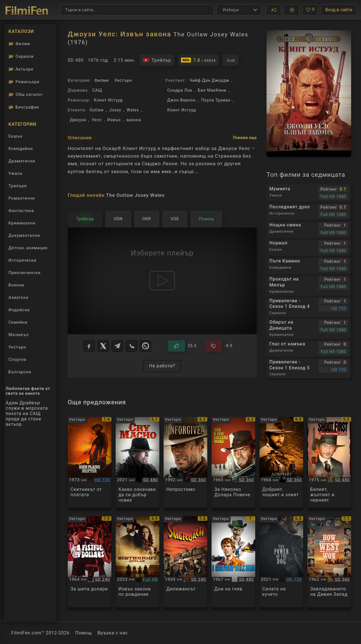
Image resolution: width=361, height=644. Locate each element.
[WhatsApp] (146, 346)
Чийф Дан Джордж (209, 80)
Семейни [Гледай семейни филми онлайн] (18, 322)
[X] (103, 346)
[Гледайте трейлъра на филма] (157, 60)
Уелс (97, 120)
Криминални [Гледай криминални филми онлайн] (22, 223)
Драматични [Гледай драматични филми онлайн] (22, 161)
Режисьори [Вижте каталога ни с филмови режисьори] (24, 82)
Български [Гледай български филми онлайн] (20, 372)
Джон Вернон (181, 100)
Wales (133, 110)
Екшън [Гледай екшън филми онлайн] (16, 136)
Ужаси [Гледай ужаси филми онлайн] (15, 174)
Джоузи (78, 120)
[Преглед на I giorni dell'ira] (233, 562)
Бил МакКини (212, 90)
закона (133, 120)
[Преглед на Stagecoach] (185, 562)
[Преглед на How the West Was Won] (329, 562)
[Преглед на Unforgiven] (185, 463)
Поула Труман (216, 100)
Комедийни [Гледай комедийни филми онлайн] (21, 149)
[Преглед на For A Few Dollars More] (233, 463)
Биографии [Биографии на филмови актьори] (24, 107)
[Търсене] (137, 10)
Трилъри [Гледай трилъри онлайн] (17, 187)
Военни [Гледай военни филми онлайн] (16, 285)
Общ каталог (26, 94)
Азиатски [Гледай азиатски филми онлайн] (18, 298)
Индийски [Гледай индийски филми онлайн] (19, 310)
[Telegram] (117, 346)
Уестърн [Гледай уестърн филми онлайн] (17, 347)
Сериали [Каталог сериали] (21, 56)
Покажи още (245, 138)
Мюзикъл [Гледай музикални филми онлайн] (19, 335)
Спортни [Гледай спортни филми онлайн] (17, 360)
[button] (273, 10)
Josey (115, 110)
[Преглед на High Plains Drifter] (90, 463)
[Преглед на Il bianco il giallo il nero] (329, 463)
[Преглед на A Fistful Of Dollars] (90, 562)
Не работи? (162, 366)
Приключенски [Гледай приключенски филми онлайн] (25, 273)
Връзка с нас (113, 633)
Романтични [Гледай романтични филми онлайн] (22, 198)
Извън (114, 120)
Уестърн (123, 80)
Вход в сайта (339, 10)
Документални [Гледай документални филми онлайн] (24, 236)
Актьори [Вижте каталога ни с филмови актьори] (21, 69)
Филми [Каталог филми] (19, 44)
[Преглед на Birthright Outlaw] (137, 562)
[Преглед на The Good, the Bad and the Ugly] (281, 463)
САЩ (97, 90)
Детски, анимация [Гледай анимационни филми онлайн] (28, 248)
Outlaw (97, 110)
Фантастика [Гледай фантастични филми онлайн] (21, 211)
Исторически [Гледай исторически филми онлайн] (22, 260)
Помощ (84, 633)
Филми (102, 80)
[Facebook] (89, 346)
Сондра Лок (180, 90)
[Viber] (131, 346)
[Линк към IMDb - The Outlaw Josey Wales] (199, 60)
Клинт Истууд (108, 100)
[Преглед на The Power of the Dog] (281, 562)
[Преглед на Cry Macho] (137, 463)
